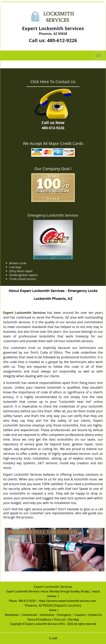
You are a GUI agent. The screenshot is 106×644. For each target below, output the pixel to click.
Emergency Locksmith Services (53, 215)
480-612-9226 (62, 40)
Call (53, 638)
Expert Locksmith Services (24, 313)
